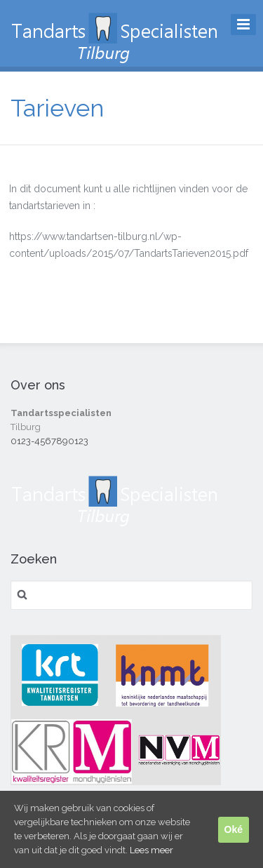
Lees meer (151, 850)
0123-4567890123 (49, 441)
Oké (234, 829)
